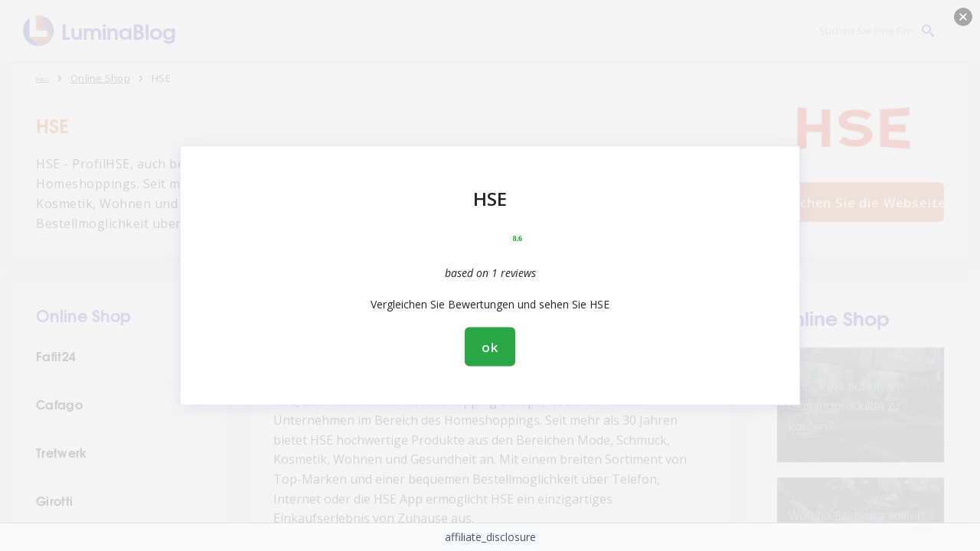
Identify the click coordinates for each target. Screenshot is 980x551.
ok (490, 347)
